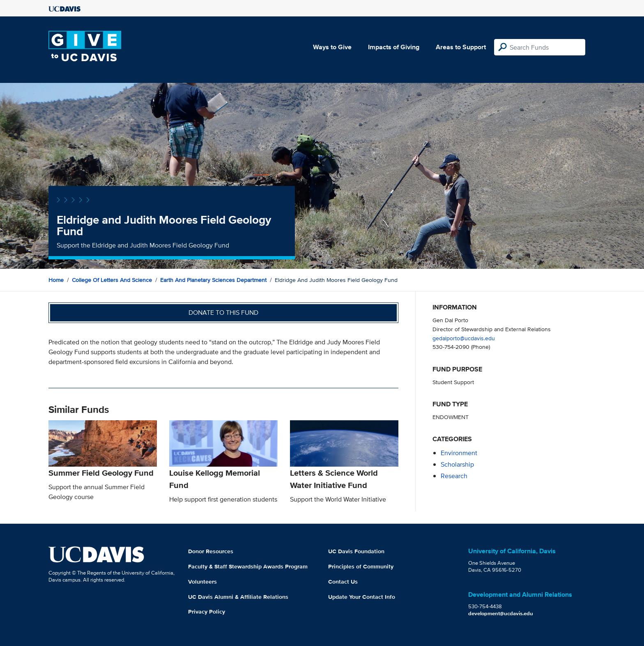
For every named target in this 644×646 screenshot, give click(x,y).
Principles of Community (361, 566)
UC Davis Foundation (356, 551)
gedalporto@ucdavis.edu (464, 338)
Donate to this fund (223, 313)
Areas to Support (461, 47)
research (454, 476)
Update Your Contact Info (362, 597)
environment (459, 453)
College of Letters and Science (112, 280)
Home (56, 280)
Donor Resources (211, 551)
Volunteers (202, 582)
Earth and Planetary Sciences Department (213, 280)
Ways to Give (332, 47)
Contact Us (343, 582)
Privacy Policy (207, 612)
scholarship (457, 464)
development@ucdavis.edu (501, 613)
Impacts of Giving (394, 47)
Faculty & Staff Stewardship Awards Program (248, 566)
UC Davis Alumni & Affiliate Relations (238, 597)
